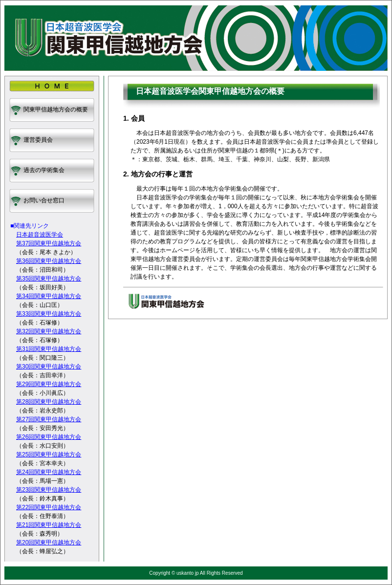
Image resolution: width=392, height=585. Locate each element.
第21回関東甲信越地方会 (49, 525)
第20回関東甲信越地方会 (49, 542)
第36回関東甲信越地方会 (49, 261)
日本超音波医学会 (40, 235)
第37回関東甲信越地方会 (49, 243)
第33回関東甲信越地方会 (49, 314)
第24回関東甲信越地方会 (49, 472)
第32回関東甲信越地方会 (49, 331)
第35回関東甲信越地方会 (49, 279)
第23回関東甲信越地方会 (49, 490)
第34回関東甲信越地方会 (49, 296)
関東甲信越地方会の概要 (56, 109)
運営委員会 (38, 140)
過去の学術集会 (44, 170)
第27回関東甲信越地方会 (49, 419)
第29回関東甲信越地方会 (49, 384)
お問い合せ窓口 (44, 200)
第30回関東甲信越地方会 (49, 367)
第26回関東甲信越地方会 (49, 437)
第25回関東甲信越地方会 (49, 455)
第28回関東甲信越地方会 (49, 402)
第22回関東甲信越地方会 (49, 507)
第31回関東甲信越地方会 (49, 349)
